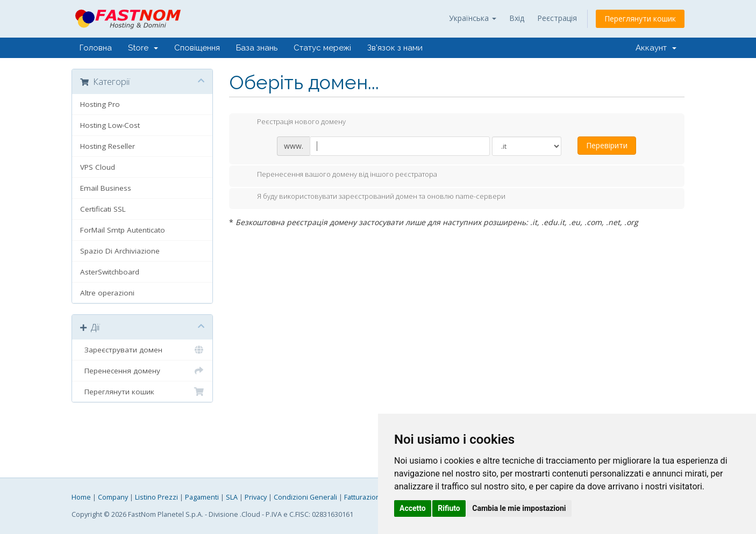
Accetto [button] (413, 508)
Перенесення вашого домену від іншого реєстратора (338, 175)
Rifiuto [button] (449, 508)
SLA (232, 497)
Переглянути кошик (640, 19)
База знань (257, 48)
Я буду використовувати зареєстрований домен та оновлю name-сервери (373, 197)
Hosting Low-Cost (110, 125)
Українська (473, 18)
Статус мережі (322, 48)
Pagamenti (202, 497)
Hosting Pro (100, 104)
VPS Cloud (98, 167)
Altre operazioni (107, 293)
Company (113, 497)
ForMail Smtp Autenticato (123, 230)
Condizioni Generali (305, 497)
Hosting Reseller (108, 146)
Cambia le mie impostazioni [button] (519, 508)
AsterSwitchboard (110, 272)
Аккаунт (656, 48)
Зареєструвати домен (142, 350)
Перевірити (607, 145)
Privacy (256, 497)
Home (81, 497)
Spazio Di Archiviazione (120, 251)
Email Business (106, 188)
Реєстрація (557, 18)
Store (143, 48)
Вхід (517, 18)
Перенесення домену (142, 371)
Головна (96, 48)
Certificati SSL (103, 209)
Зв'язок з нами (395, 48)
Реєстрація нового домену (293, 122)
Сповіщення (197, 48)
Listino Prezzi (156, 497)
